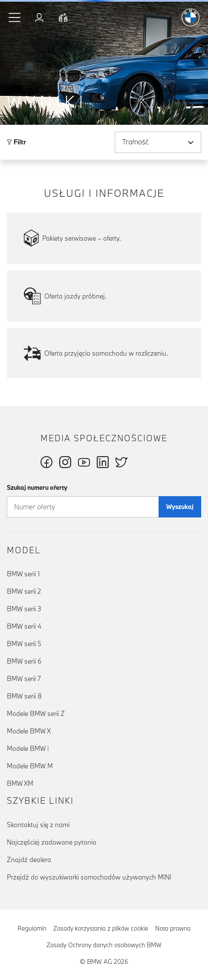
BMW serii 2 (24, 591)
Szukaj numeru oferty (37, 487)
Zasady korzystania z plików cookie (101, 928)
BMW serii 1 (23, 574)
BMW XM (20, 783)
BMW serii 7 (24, 678)
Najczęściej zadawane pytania (52, 842)
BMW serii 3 (24, 609)
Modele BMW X (29, 731)
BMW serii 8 (24, 696)
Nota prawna (173, 928)
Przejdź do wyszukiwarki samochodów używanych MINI (89, 877)
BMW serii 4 (24, 626)
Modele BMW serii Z (36, 713)
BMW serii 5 (24, 644)
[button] (15, 17)
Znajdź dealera (29, 859)
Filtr (16, 142)
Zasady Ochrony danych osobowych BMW (104, 945)
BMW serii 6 (24, 661)
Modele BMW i (28, 748)
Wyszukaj (180, 507)
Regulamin (32, 928)
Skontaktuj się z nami (38, 825)
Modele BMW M (30, 766)
